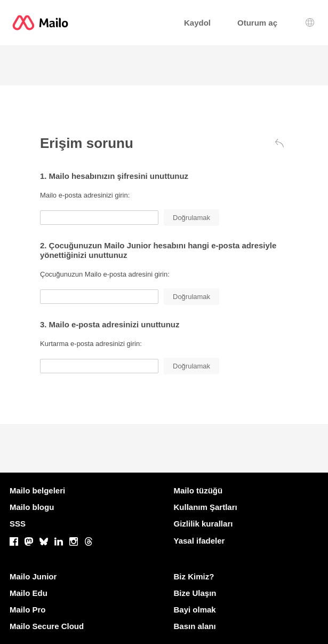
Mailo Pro (28, 610)
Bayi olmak (195, 610)
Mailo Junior (33, 576)
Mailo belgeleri (37, 490)
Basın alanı (195, 626)
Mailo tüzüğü (198, 490)
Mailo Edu (29, 593)
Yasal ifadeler (199, 541)
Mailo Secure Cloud (47, 626)
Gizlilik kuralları (203, 524)
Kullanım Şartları (206, 507)
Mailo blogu (32, 507)
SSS (18, 524)
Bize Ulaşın (195, 593)
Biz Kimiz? (194, 576)
